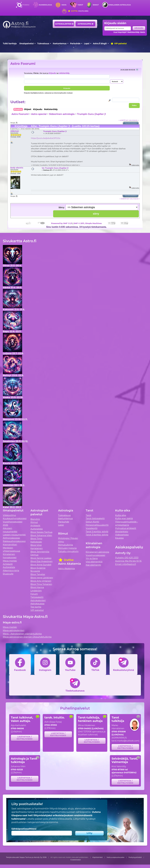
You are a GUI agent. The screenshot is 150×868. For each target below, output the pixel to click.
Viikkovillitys (9, 515)
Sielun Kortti (92, 522)
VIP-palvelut (119, 44)
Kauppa (119, 538)
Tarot (80, 5)
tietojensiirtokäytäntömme (43, 822)
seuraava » (134, 120)
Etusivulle (8, 574)
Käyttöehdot (98, 857)
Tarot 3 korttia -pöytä (97, 535)
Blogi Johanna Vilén (41, 535)
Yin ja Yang (92, 558)
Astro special (39, 114)
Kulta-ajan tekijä (124, 518)
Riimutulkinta (66, 545)
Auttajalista (9, 567)
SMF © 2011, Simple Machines (88, 223)
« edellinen (124, 120)
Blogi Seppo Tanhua (41, 532)
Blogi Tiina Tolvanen (41, 584)
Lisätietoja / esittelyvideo (25, 738)
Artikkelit (8, 564)
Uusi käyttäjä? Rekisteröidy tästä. (129, 32)
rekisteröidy (64, 73)
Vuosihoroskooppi (95, 555)
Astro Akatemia (66, 568)
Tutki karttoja (10, 44)
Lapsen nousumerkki (14, 535)
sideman (15, 131)
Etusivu (26, 5)
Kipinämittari (10, 544)
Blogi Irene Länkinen (42, 578)
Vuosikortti (92, 528)
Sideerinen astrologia (62, 114)
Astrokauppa (85, 24)
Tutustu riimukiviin (68, 551)
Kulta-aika (78, 11)
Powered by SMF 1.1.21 (62, 223)
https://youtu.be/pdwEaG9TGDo (46, 138)
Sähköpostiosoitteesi (24, 829)
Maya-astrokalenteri (14, 630)
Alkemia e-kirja (11, 570)
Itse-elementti (93, 565)
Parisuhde (75, 44)
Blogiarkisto (122, 532)
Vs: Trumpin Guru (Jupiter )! (55, 168)
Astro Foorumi (23, 64)
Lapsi (87, 44)
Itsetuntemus (60, 44)
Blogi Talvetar (38, 574)
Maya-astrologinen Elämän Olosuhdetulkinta (27, 637)
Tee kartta (36, 607)
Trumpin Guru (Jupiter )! (91, 114)
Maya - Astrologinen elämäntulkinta (22, 634)
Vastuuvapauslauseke (115, 857)
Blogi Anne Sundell (41, 565)
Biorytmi (35, 519)
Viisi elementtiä (94, 562)
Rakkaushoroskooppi (14, 541)
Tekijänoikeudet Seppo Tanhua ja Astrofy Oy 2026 (26, 857)
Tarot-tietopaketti (95, 518)
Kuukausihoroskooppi (15, 518)
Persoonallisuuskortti (97, 525)
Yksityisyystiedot (135, 857)
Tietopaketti (37, 597)
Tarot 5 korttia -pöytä (97, 532)
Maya (64, 5)
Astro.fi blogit (100, 44)
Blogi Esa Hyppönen (41, 561)
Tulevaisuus (43, 44)
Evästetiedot (76, 860)
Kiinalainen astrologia (120, 5)
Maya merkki (10, 561)
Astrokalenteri (64, 24)
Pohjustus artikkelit (126, 528)
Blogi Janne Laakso (41, 558)
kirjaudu (52, 73)
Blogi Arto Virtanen (41, 581)
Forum (34, 594)
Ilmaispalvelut (27, 44)
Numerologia (45, 5)
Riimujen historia (67, 548)
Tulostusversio (131, 123)
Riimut (96, 5)
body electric (17, 168)
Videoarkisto (122, 535)
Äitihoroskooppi (11, 538)
